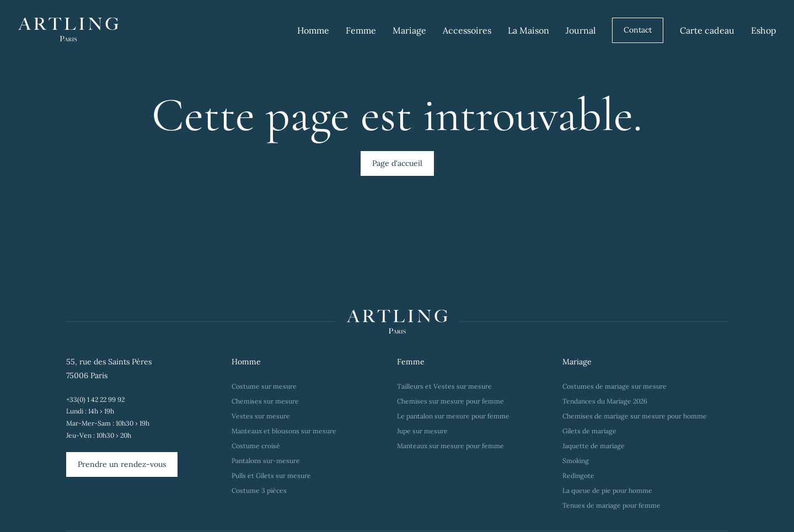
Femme (361, 30)
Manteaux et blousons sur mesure (284, 431)
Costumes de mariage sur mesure (615, 386)
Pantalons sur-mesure (266, 461)
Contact (638, 30)
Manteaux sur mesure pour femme (450, 446)
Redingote (578, 475)
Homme (313, 30)
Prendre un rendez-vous (122, 464)
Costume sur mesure (264, 386)
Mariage (409, 30)
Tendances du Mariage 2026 (605, 401)
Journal (581, 30)
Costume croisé (256, 446)
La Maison (529, 30)
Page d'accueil (397, 163)
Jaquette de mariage (594, 446)
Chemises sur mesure (265, 401)
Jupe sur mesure (422, 431)
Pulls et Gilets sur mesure (271, 475)
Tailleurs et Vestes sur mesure (444, 386)
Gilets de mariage (589, 431)
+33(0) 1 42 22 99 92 (95, 399)
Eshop (764, 30)
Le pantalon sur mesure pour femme (453, 416)
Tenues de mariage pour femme (611, 505)
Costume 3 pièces (259, 490)
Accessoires (467, 30)
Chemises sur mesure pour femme (450, 401)
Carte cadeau (707, 30)
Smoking (576, 461)
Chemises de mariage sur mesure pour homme (635, 416)
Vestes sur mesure (261, 416)
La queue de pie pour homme (607, 490)
